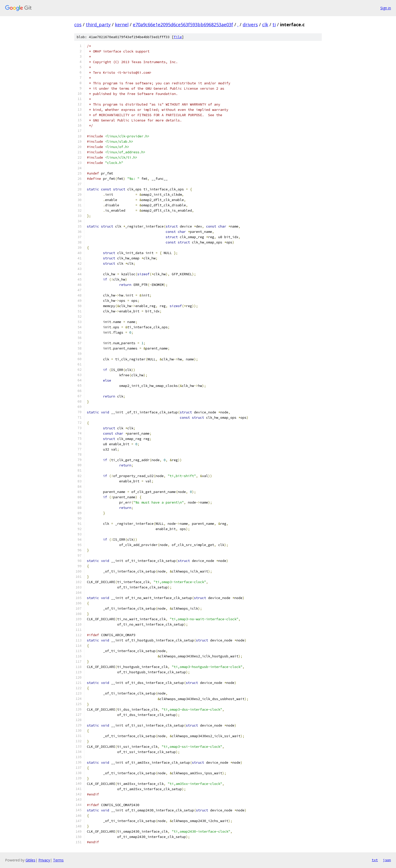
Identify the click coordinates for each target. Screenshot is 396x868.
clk (265, 24)
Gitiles (30, 860)
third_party (98, 24)
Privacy (44, 860)
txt (375, 860)
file (178, 37)
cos (78, 24)
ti (274, 24)
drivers (250, 24)
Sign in (386, 8)
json (387, 860)
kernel (122, 24)
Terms (58, 860)
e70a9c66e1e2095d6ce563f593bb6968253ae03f (183, 24)
